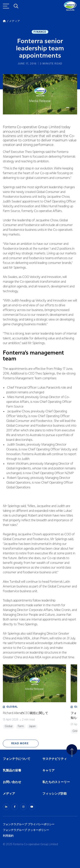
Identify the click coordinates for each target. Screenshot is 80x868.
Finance (40, 32)
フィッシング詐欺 (55, 794)
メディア (9, 794)
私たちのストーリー (56, 782)
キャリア (49, 771)
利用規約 (8, 836)
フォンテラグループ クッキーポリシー (26, 830)
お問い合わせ (12, 782)
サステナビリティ (55, 759)
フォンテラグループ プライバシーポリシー (29, 824)
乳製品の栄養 (12, 771)
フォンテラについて (17, 759)
